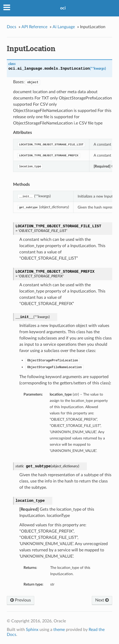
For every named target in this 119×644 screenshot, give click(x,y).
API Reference (34, 27)
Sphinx (32, 630)
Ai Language (64, 27)
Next (102, 600)
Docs (12, 27)
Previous (21, 600)
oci (63, 8)
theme (59, 630)
